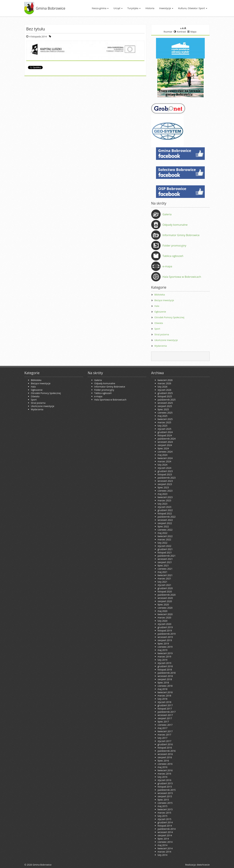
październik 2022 (167, 517)
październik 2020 (167, 595)
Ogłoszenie (160, 312)
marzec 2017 (164, 735)
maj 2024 (162, 455)
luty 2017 (162, 738)
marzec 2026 (164, 383)
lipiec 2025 (163, 409)
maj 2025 (162, 416)
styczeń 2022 (164, 546)
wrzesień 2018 (165, 676)
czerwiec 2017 (165, 725)
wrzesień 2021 (165, 559)
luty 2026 (162, 387)
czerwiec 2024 (165, 452)
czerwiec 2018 (165, 686)
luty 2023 (162, 504)
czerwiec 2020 (165, 608)
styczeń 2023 (164, 507)
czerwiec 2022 (165, 530)
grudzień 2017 (165, 705)
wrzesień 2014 (165, 832)
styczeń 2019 (164, 663)
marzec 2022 (164, 539)
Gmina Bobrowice (51, 8)
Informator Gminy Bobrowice (181, 235)
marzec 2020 (164, 618)
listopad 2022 (165, 513)
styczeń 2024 (164, 468)
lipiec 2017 (163, 722)
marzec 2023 (164, 500)
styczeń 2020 (164, 624)
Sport (157, 329)
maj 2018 (162, 689)
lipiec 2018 (163, 683)
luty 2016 (162, 777)
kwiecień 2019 (165, 653)
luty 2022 (162, 543)
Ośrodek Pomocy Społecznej (169, 317)
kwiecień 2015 (165, 809)
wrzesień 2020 (165, 598)
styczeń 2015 (164, 819)
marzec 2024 (164, 461)
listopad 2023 (165, 474)
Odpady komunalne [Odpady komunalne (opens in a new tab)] (175, 225)
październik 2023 (167, 478)
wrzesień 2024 (165, 442)
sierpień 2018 (165, 679)
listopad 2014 (165, 826)
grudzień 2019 (165, 627)
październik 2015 (167, 790)
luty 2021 (162, 582)
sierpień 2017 (165, 718)
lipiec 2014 (163, 839)
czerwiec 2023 (165, 491)
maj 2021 (162, 572)
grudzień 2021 (165, 549)
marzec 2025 (164, 422)
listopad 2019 (165, 631)
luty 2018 (162, 699)
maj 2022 (162, 533)
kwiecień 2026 (165, 380)
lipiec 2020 (163, 604)
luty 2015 (162, 816)
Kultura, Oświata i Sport (193, 8)
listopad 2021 (165, 552)
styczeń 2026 (164, 390)
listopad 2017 (165, 709)
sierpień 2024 (165, 445)
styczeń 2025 (164, 429)
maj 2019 (162, 650)
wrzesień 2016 (165, 754)
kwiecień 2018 (165, 692)
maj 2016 (162, 767)
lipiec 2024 (163, 448)
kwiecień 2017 (165, 731)
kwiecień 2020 (165, 614)
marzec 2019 (164, 657)
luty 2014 (162, 855)
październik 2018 (167, 673)
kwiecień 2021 (165, 575)
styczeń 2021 (164, 585)
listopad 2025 (165, 396)
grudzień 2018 (165, 666)
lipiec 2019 (163, 644)
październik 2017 (167, 712)
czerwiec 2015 (165, 803)
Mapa (192, 32)
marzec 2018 (164, 696)
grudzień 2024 (165, 432)
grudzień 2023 (165, 471)
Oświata (159, 323)
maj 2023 (162, 494)
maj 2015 (162, 806)
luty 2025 (162, 426)
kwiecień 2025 (165, 419)
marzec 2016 (164, 774)
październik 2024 (167, 439)
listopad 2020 (165, 591)
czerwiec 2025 (165, 413)
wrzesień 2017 (165, 715)
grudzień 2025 (165, 393)
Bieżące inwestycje (164, 300)
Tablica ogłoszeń (173, 256)
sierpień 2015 (165, 796)
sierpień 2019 (165, 640)
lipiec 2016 (163, 761)
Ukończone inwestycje (166, 340)
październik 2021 (167, 556)
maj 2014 (162, 845)
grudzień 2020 (165, 588)
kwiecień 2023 (165, 497)
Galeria (167, 214)
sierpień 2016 (165, 757)
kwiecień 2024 (165, 458)
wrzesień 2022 (165, 520)
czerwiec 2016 (165, 764)
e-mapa (167, 266)
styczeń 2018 (164, 702)
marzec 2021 (164, 578)
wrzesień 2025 (165, 403)
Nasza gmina (100, 8)
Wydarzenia (161, 346)
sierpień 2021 (165, 562)
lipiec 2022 (163, 526)
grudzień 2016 (165, 744)
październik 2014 (167, 829)
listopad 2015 (165, 787)
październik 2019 (167, 634)
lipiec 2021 (163, 565)
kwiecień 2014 (165, 848)
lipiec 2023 (163, 487)
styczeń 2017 (164, 741)
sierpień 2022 (165, 523)
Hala (157, 306)
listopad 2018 (165, 670)
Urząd (118, 8)
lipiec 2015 (163, 800)
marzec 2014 (164, 852)
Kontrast (180, 32)
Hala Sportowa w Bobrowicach (182, 277)
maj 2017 (162, 728)
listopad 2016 (165, 748)
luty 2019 (162, 660)
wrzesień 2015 (165, 793)
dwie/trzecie (203, 865)
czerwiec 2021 (165, 569)
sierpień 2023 (165, 484)
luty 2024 (162, 465)
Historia (150, 8)
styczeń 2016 (164, 780)
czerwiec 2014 (165, 842)
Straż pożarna (162, 334)
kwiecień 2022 (165, 536)
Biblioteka (160, 295)
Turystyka (134, 8)
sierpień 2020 (165, 601)
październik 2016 (167, 751)
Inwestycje (166, 8)
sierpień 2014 (165, 835)
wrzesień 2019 (165, 637)
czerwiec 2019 (165, 647)
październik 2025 (167, 400)
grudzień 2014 (165, 822)
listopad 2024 (165, 435)
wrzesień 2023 (165, 481)
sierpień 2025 (165, 406)
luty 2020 (162, 621)
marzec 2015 (164, 813)
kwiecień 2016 (165, 770)
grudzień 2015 (165, 783)
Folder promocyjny (174, 245)
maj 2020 (162, 611)
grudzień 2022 (165, 510)
